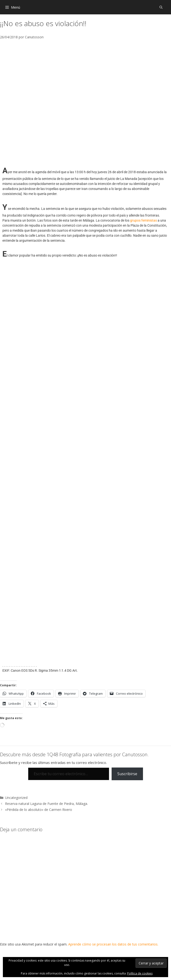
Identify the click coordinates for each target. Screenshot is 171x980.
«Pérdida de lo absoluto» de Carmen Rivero (39, 810)
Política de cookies (140, 973)
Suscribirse (127, 774)
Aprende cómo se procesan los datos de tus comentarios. (113, 944)
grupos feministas (143, 220)
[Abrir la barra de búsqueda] (161, 7)
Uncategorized (16, 798)
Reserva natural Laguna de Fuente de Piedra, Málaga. (46, 804)
